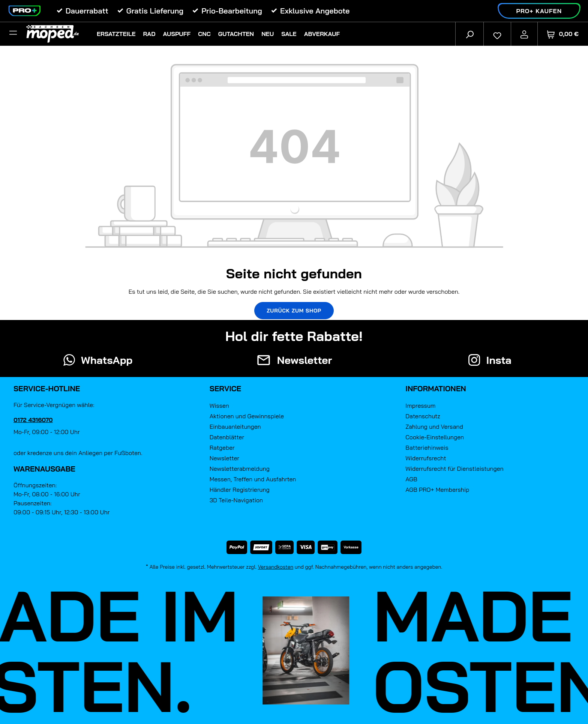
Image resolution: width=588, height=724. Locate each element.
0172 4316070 (33, 420)
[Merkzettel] (497, 34)
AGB (411, 479)
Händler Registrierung (240, 490)
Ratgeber (222, 448)
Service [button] (226, 388)
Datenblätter (227, 437)
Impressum (420, 406)
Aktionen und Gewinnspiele (247, 416)
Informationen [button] (436, 388)
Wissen (219, 406)
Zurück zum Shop (294, 311)
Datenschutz (423, 416)
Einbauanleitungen (235, 427)
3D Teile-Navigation (236, 500)
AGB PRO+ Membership (437, 490)
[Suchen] (469, 34)
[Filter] (13, 34)
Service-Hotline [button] (47, 388)
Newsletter (224, 458)
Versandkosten (276, 567)
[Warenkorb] (563, 34)
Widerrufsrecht (426, 458)
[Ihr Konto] (524, 34)
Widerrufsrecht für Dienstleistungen (454, 469)
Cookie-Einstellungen (435, 437)
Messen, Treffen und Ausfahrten (253, 479)
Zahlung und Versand (434, 427)
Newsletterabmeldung (240, 469)
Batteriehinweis (427, 448)
